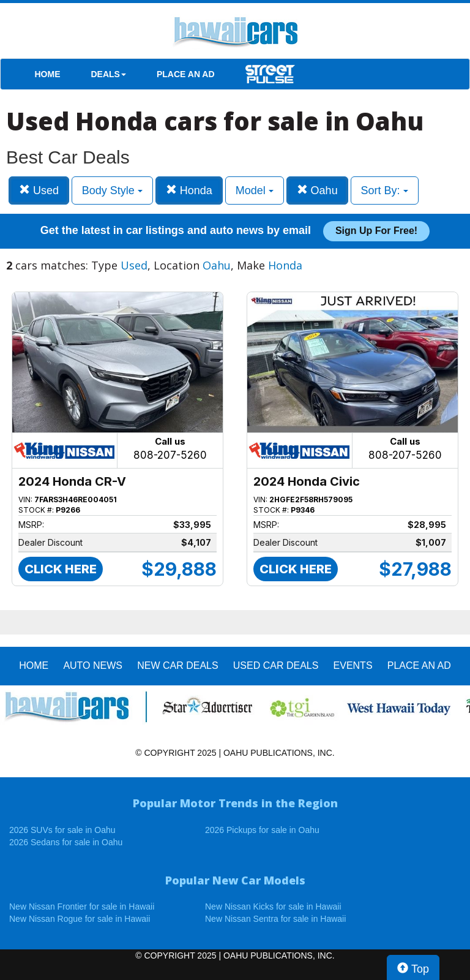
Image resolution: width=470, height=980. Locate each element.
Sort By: (385, 190)
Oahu (317, 190)
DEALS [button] (109, 74)
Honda (189, 190)
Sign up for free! (376, 231)
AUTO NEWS (93, 665)
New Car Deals (177, 665)
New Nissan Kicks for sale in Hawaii (273, 907)
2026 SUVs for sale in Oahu (62, 830)
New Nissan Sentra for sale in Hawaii (275, 919)
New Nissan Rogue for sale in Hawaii (80, 919)
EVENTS (353, 665)
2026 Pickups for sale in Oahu (262, 830)
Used (39, 190)
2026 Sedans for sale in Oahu (66, 842)
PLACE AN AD (186, 74)
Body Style (112, 190)
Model (255, 190)
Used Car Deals (276, 665)
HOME (48, 74)
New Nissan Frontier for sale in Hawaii (82, 907)
